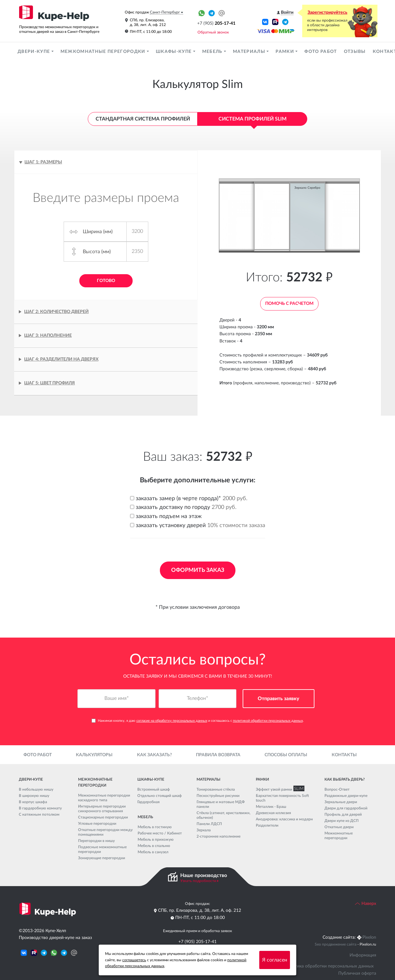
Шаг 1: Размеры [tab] (43, 162)
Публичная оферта (357, 973)
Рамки (285, 52)
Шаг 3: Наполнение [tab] (48, 336)
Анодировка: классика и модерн (284, 819)
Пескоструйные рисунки (218, 796)
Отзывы (355, 52)
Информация (363, 955)
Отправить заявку (279, 699)
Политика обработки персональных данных (329, 966)
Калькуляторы (94, 755)
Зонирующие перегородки (102, 858)
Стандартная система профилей (143, 119)
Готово (106, 281)
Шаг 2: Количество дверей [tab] (56, 312)
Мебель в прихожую (156, 839)
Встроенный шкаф (154, 789)
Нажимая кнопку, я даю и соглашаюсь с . (198, 721)
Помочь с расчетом (289, 304)
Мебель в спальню (154, 846)
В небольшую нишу (36, 789)
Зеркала (204, 830)
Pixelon (369, 937)
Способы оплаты (286, 755)
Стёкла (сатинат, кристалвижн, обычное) (224, 815)
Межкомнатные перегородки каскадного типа (104, 798)
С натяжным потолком (39, 814)
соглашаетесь (134, 960)
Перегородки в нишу (96, 841)
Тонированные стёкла (216, 789)
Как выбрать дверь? (345, 779)
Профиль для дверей (343, 814)
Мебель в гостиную (155, 827)
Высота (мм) (97, 252)
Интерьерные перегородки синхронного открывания (102, 809)
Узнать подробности (198, 881)
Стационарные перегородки (103, 817)
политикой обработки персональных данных (268, 721)
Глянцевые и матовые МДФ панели (221, 804)
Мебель (213, 52)
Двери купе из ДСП (342, 821)
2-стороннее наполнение (219, 836)
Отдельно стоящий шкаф (160, 796)
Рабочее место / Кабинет (160, 833)
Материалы (250, 52)
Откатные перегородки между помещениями (105, 832)
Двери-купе (34, 52)
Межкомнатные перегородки (104, 52)
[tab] (106, 383)
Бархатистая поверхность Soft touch (282, 798)
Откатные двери (339, 827)
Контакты (344, 755)
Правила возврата (218, 755)
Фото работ (321, 52)
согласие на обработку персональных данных (172, 721)
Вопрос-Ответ (337, 789)
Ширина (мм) (98, 232)
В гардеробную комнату (40, 808)
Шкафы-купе (174, 52)
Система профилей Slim (253, 119)
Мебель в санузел (153, 852)
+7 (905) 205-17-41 (197, 942)
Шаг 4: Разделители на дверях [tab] (61, 359)
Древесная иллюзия (273, 813)
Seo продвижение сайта (336, 944)
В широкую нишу (34, 796)
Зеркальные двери (341, 802)
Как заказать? (154, 755)
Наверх (366, 904)
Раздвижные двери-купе (346, 796)
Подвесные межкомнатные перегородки (102, 849)
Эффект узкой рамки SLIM (279, 789)
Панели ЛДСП (209, 824)
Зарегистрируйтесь (327, 13)
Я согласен (275, 960)
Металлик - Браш (271, 807)
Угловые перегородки (97, 824)
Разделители (267, 825)
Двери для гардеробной (346, 808)
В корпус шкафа (33, 802)
